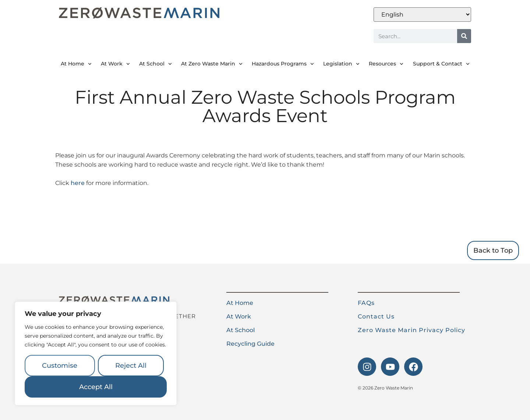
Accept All (96, 387)
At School (156, 64)
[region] (96, 353)
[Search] (464, 36)
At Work (115, 64)
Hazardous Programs (283, 64)
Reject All (131, 366)
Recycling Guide (250, 344)
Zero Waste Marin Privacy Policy (411, 330)
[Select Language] (422, 15)
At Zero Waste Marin (212, 64)
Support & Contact (441, 64)
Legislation (341, 64)
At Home (76, 64)
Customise (60, 366)
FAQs (366, 303)
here (78, 183)
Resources (386, 64)
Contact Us (376, 316)
